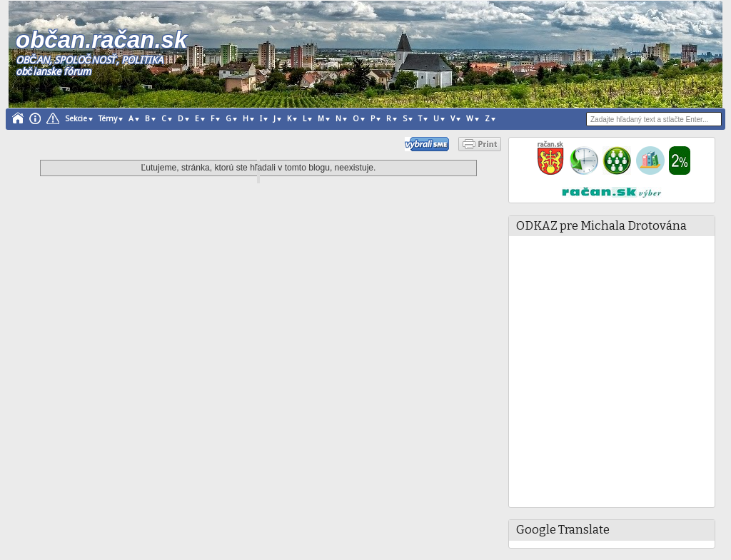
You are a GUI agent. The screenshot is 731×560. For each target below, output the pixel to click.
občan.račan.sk (101, 40)
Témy (108, 119)
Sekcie (76, 119)
